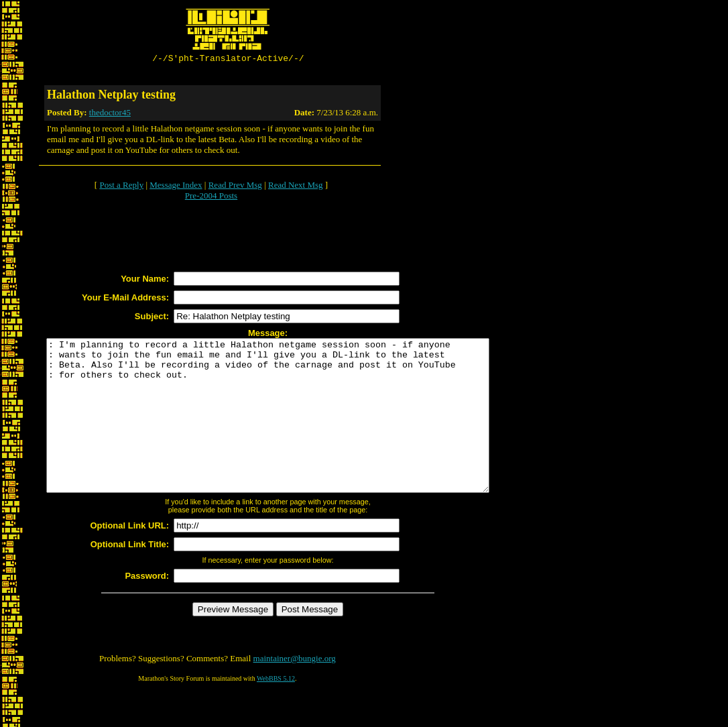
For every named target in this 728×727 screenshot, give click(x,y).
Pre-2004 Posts (211, 198)
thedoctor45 (110, 114)
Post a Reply (121, 187)
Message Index (176, 187)
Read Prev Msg (235, 187)
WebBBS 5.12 (276, 711)
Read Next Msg (296, 187)
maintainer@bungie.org (295, 690)
